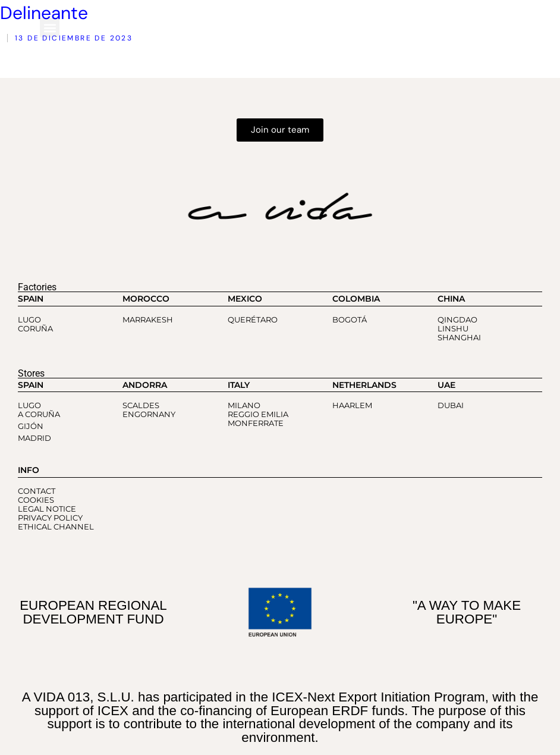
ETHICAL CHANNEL (56, 527)
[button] (50, 28)
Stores (31, 373)
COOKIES (36, 500)
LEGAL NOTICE (47, 509)
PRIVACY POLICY (50, 518)
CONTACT (37, 491)
